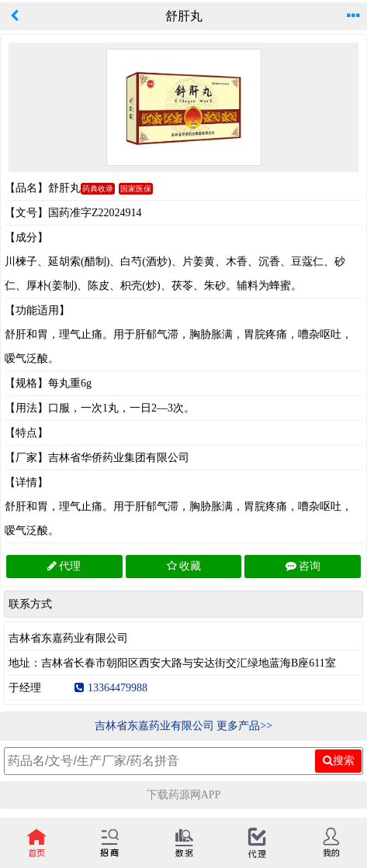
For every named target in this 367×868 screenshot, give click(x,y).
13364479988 (111, 688)
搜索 (339, 760)
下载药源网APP (184, 795)
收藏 (184, 566)
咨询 (303, 566)
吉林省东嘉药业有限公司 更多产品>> (183, 726)
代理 (64, 566)
